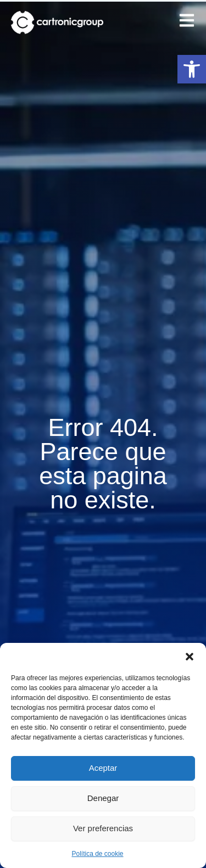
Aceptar (103, 768)
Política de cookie (97, 854)
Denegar (103, 798)
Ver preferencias (103, 828)
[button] (192, 69)
